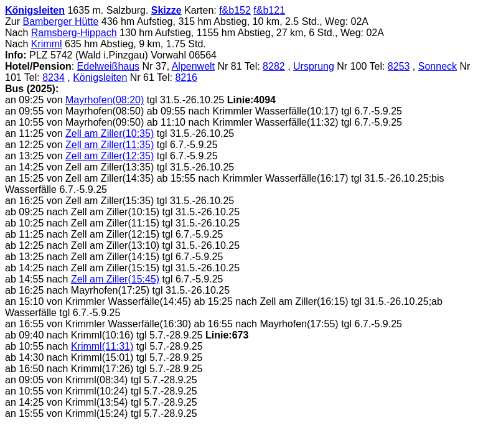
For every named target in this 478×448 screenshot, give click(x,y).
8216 (186, 77)
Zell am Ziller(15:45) (115, 279)
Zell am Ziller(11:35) (110, 145)
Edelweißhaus (109, 66)
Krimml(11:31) (102, 346)
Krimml (47, 44)
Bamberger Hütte (60, 21)
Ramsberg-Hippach (74, 33)
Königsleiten (35, 10)
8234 (54, 77)
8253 (399, 66)
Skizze (166, 10)
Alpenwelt (193, 66)
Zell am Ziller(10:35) (110, 133)
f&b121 (269, 10)
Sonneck (438, 66)
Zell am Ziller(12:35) (110, 156)
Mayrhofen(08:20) (105, 100)
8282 (274, 66)
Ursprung (314, 66)
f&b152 (235, 10)
